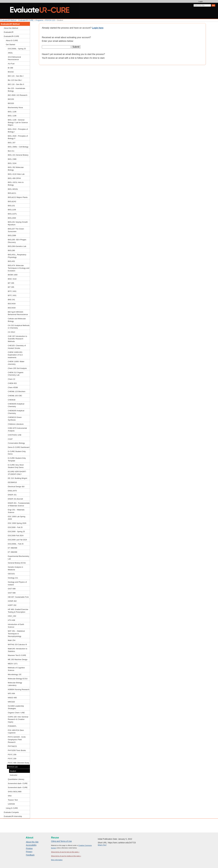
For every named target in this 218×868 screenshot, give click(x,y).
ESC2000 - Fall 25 (15, 527)
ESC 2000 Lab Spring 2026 (16, 518)
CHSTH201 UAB (14, 435)
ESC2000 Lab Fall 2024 (17, 540)
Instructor (14, 775)
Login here (98, 28)
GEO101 (11, 574)
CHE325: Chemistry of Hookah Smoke (17, 347)
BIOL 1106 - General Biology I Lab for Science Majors (18, 122)
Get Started (10, 44)
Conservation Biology (16, 443)
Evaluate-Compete (11, 812)
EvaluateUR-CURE (26, 20)
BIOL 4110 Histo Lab (16, 174)
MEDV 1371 (13, 664)
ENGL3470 (12, 491)
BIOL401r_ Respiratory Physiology (17, 256)
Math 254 (12, 640)
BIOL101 (11, 206)
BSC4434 (12, 304)
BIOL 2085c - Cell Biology (18, 147)
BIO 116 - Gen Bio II (16, 84)
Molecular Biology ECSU (18, 679)
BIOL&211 (12, 193)
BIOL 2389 (12, 159)
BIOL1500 (12, 218)
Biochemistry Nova (15, 107)
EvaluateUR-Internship (13, 816)
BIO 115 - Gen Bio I (16, 76)
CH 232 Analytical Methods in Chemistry (19, 327)
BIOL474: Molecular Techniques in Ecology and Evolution (18, 268)
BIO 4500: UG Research (18, 95)
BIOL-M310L (13, 189)
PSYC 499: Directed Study (18, 763)
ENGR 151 (12, 495)
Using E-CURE (12, 808)
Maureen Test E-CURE (17, 655)
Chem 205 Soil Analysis (17, 368)
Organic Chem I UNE (16, 713)
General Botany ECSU (17, 563)
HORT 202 (12, 605)
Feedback (30, 855)
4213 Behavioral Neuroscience (14, 58)
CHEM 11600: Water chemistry (16, 363)
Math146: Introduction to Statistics (18, 650)
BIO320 (11, 103)
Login (201, 1)
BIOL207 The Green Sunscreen (16, 230)
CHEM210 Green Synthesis (15, 419)
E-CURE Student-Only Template (17, 459)
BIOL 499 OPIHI (14, 178)
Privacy (29, 852)
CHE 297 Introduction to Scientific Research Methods (17, 339)
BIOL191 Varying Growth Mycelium (18, 223)
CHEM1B (12, 400)
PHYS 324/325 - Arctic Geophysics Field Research (17, 739)
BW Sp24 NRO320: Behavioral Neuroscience (18, 313)
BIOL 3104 (12, 163)
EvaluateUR (9, 32)
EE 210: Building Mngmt (17, 478)
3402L (10, 53)
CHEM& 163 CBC (15, 396)
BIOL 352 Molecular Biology (16, 169)
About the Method (11, 28)
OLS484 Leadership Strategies (16, 707)
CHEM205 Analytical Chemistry (16, 405)
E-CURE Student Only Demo (17, 453)
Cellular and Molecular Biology (17, 320)
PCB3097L (12, 726)
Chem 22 (11, 379)
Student (13, 771)
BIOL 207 (12, 143)
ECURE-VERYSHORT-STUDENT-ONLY (17, 473)
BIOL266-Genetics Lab (17, 246)
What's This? (102, 845)
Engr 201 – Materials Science (16, 511)
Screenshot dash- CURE (18, 783)
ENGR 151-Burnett (15, 499)
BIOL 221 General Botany (18, 155)
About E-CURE (12, 40)
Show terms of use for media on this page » (66, 856)
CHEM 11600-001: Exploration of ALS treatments (15, 355)
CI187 (10, 439)
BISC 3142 (12, 279)
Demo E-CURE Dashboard (19, 447)
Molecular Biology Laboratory (15, 684)
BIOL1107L (12, 214)
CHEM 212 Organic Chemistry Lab (16, 374)
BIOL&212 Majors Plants (18, 197)
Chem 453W (13, 387)
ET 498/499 (12, 548)
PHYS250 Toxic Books (17, 750)
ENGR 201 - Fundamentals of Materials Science (19, 504)
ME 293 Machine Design (18, 659)
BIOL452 (11, 261)
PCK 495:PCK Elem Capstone (16, 732)
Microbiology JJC (15, 674)
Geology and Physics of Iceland (17, 583)
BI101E (11, 72)
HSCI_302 (12, 616)
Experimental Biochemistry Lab (18, 558)
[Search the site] (202, 5)
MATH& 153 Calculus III (17, 644)
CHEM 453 (12, 383)
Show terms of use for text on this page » (65, 852)
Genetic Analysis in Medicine (15, 568)
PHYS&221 (12, 746)
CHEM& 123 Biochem (17, 391)
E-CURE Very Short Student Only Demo (16, 466)
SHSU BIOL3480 (15, 792)
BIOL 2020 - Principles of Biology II (18, 137)
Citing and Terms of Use (61, 841)
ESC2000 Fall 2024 (16, 536)
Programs (39, 20)
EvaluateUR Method (8, 20)
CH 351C (11, 332)
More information (57, 860)
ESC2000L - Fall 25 (16, 544)
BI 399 (10, 68)
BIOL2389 (12, 235)
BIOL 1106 (12, 112)
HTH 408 (11, 620)
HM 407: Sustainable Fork (18, 597)
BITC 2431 (12, 291)
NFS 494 (11, 693)
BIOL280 (11, 250)
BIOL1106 (12, 210)
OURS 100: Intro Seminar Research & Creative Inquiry (18, 719)
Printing (29, 848)
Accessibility (31, 845)
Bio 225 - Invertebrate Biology (16, 90)
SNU (10, 796)
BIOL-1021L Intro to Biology (16, 184)
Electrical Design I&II (16, 487)
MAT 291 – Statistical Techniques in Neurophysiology (16, 634)
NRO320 (11, 702)
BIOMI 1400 (13, 275)
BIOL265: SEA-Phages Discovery (17, 241)
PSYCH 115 (50, 20)
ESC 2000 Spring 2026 (17, 523)
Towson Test (13, 800)
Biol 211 (11, 151)
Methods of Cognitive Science (16, 669)
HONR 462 (12, 601)
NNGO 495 (12, 698)
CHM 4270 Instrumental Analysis (17, 429)
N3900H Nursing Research (19, 689)
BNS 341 (11, 300)
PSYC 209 (12, 755)
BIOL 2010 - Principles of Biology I (18, 130)
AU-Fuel (11, 64)
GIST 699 (12, 589)
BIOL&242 (12, 201)
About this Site (32, 842)
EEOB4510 (12, 482)
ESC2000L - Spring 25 (17, 49)
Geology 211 (13, 578)
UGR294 (11, 804)
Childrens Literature (16, 424)
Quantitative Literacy (16, 779)
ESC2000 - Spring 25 (16, 532)
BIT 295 (11, 283)
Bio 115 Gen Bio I (15, 80)
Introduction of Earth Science (16, 626)
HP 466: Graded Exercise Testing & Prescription (18, 611)
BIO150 (11, 99)
